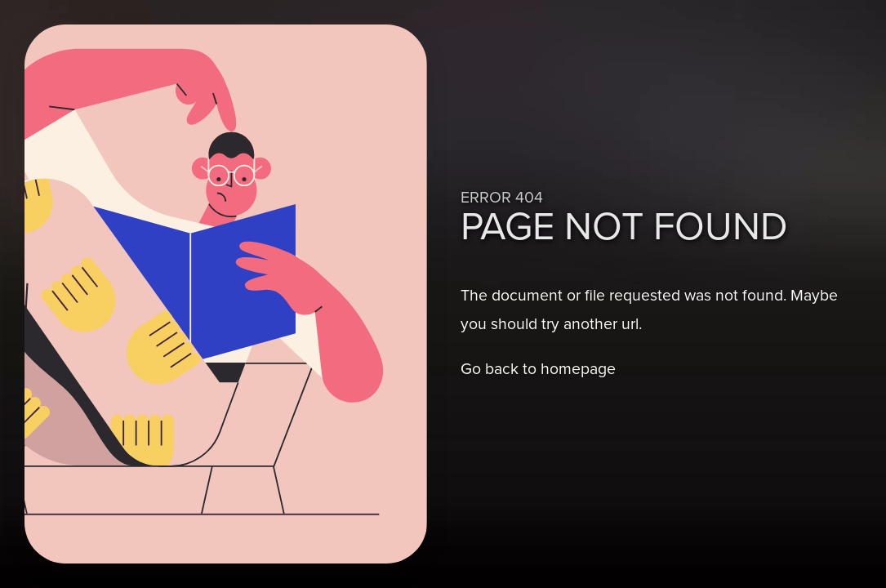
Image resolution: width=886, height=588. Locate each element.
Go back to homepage (538, 369)
